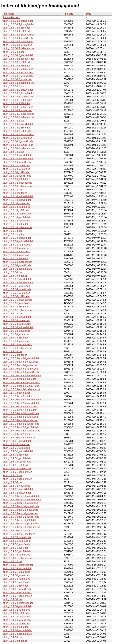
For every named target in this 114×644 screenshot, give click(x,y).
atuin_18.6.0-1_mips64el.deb (18, 241)
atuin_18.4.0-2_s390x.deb (17, 572)
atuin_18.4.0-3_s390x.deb (17, 486)
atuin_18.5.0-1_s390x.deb (17, 331)
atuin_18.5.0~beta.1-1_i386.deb (20, 520)
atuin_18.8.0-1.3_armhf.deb (17, 79)
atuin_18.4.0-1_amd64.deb (17, 617)
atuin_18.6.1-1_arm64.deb (17, 214)
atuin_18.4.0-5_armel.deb (16, 448)
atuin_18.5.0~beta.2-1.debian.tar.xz (21, 431)
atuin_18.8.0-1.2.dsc (14, 121)
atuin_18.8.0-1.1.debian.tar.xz (18, 148)
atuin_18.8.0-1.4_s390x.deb (18, 31)
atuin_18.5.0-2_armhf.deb (16, 293)
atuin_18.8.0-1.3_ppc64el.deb (19, 73)
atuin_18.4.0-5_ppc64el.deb (18, 458)
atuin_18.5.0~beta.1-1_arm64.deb (21, 506)
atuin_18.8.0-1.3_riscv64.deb (18, 55)
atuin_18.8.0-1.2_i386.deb (17, 103)
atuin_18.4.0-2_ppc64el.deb (18, 593)
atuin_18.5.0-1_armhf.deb (16, 334)
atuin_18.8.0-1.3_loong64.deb (19, 59)
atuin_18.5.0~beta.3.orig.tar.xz (19, 396)
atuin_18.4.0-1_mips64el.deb (18, 603)
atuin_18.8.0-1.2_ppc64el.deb (19, 114)
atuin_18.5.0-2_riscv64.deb (17, 279)
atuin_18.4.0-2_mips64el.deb (18, 565)
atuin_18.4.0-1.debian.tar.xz (17, 634)
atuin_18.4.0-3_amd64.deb (17, 544)
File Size (68, 14)
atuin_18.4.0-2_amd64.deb (17, 582)
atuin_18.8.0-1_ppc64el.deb (18, 183)
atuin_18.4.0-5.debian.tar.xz (17, 472)
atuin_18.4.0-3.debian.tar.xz (17, 558)
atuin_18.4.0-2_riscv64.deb (17, 568)
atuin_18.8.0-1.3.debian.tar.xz (18, 83)
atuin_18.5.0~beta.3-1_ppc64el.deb (22, 383)
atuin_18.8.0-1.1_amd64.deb (18, 145)
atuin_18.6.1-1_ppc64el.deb (18, 217)
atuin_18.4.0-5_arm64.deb (17, 469)
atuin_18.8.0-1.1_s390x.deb (18, 131)
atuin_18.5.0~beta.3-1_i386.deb (20, 379)
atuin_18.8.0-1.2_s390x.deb (18, 100)
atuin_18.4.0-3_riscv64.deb (17, 493)
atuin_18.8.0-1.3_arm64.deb (18, 76)
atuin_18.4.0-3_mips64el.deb (18, 489)
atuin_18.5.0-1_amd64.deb (17, 341)
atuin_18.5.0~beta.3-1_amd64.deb (21, 386)
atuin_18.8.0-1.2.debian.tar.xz (18, 117)
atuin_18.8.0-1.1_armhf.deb (17, 138)
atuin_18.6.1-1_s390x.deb (17, 210)
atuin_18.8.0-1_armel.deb (16, 166)
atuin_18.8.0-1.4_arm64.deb (18, 38)
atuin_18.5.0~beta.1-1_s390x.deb (21, 510)
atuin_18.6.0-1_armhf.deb (16, 248)
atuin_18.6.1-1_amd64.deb (17, 221)
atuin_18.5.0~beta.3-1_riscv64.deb (21, 358)
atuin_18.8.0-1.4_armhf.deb (17, 45)
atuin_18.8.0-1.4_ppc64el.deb (19, 35)
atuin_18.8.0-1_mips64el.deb (18, 159)
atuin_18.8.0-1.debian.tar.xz (17, 186)
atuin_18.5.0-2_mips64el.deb (18, 283)
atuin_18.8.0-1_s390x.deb (17, 172)
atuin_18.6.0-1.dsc (13, 272)
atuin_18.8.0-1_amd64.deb (17, 176)
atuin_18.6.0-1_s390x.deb (17, 252)
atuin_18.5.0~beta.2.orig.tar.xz (19, 438)
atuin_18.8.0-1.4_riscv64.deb (18, 21)
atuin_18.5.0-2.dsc (13, 314)
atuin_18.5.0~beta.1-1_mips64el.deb (22, 500)
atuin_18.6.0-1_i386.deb (16, 259)
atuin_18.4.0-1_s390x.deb (17, 613)
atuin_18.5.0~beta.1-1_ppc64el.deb (22, 524)
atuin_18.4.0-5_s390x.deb (17, 465)
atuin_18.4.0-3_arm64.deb (17, 537)
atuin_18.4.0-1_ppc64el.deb (18, 630)
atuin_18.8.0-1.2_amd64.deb (18, 107)
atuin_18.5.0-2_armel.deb (16, 286)
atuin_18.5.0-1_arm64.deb (17, 324)
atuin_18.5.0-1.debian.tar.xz (17, 348)
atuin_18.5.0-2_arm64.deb (17, 289)
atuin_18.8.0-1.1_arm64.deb (18, 141)
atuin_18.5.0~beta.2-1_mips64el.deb (22, 400)
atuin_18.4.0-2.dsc (13, 599)
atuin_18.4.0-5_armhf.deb (16, 444)
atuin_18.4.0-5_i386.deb (16, 455)
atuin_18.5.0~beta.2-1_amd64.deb (21, 424)
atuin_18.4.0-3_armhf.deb (16, 555)
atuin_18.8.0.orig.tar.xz (15, 193)
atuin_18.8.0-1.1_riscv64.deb (18, 124)
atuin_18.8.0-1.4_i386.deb (17, 28)
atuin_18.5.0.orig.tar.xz (15, 355)
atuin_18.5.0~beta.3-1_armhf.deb (20, 365)
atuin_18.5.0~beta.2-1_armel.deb (20, 417)
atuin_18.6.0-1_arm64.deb (17, 265)
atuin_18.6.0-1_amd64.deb (17, 255)
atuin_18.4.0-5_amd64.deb (17, 462)
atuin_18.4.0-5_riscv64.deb (17, 441)
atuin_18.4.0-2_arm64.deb (17, 589)
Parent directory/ (12, 17)
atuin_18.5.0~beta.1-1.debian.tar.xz (21, 527)
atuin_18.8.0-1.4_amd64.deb (18, 42)
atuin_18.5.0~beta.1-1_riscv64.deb (21, 496)
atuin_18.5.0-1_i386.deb (16, 338)
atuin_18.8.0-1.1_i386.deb (17, 128)
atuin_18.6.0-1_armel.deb (16, 245)
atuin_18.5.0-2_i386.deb (16, 307)
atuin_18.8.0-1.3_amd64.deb (18, 69)
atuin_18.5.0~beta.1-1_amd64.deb (21, 517)
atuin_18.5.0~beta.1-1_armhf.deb (20, 503)
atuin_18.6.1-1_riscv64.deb (17, 200)
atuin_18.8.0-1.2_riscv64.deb (18, 90)
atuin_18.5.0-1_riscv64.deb (17, 317)
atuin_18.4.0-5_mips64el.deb (18, 451)
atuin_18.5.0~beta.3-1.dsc (17, 393)
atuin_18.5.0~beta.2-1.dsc (17, 434)
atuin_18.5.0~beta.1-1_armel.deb (20, 513)
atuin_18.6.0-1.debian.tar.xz (17, 269)
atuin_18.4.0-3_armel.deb (16, 541)
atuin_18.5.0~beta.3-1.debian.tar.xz (21, 389)
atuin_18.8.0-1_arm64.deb (17, 162)
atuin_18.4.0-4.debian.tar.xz (17, 479)
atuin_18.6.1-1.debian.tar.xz (17, 227)
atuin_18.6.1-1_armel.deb (16, 203)
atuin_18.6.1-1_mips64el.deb (18, 196)
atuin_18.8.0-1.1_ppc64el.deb (19, 134)
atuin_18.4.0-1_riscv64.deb (17, 606)
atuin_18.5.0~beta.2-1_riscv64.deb (21, 403)
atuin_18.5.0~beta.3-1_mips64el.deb (22, 376)
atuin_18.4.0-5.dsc (13, 475)
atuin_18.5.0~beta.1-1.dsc (17, 531)
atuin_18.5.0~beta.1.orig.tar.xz (19, 534)
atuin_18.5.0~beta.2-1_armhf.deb (20, 420)
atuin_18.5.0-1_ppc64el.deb (18, 345)
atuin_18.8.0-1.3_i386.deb (17, 66)
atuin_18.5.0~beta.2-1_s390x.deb (21, 407)
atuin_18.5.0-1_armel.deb (16, 320)
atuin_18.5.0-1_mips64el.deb (18, 327)
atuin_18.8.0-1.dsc (13, 190)
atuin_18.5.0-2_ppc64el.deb (18, 300)
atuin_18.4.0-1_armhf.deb (16, 610)
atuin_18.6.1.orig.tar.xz (15, 234)
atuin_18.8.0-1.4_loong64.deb (19, 24)
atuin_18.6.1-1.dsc (13, 231)
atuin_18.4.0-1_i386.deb (16, 627)
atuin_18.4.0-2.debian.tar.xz (17, 596)
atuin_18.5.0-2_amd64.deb (17, 303)
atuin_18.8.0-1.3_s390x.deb (18, 62)
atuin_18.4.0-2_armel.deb (16, 575)
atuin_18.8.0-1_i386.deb (16, 179)
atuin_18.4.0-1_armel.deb (16, 624)
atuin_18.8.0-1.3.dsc (14, 86)
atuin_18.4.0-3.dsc (13, 561)
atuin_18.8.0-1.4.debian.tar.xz (18, 48)
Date (89, 14)
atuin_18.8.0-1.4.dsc (14, 52)
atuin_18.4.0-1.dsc (13, 637)
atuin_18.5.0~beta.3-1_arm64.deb (21, 372)
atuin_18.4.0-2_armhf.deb (16, 579)
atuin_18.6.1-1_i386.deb (16, 224)
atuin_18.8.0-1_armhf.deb (16, 169)
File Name (8, 14)
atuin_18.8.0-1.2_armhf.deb (17, 110)
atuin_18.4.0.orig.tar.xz (15, 641)
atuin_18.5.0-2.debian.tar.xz (17, 310)
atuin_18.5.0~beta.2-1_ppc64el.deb (22, 427)
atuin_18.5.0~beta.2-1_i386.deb (20, 410)
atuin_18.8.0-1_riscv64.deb (17, 155)
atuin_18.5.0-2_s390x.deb (17, 296)
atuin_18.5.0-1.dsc (13, 351)
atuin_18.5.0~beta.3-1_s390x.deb (21, 362)
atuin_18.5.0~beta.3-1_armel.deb (20, 369)
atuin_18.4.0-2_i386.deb (16, 586)
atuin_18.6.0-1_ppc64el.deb (18, 262)
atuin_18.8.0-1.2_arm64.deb (18, 97)
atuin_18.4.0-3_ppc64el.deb (18, 551)
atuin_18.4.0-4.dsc (13, 482)
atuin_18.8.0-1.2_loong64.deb (19, 93)
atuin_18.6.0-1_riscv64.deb (17, 238)
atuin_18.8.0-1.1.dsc (14, 152)
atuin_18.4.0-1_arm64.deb (17, 620)
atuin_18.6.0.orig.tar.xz (15, 276)
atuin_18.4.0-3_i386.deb (16, 548)
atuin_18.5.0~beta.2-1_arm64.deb (21, 413)
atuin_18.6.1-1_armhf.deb (16, 207)
